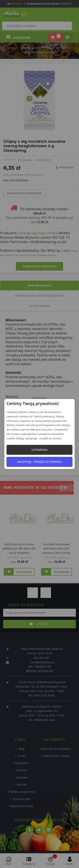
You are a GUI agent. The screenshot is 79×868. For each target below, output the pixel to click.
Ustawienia (39, 450)
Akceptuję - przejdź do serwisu (40, 462)
